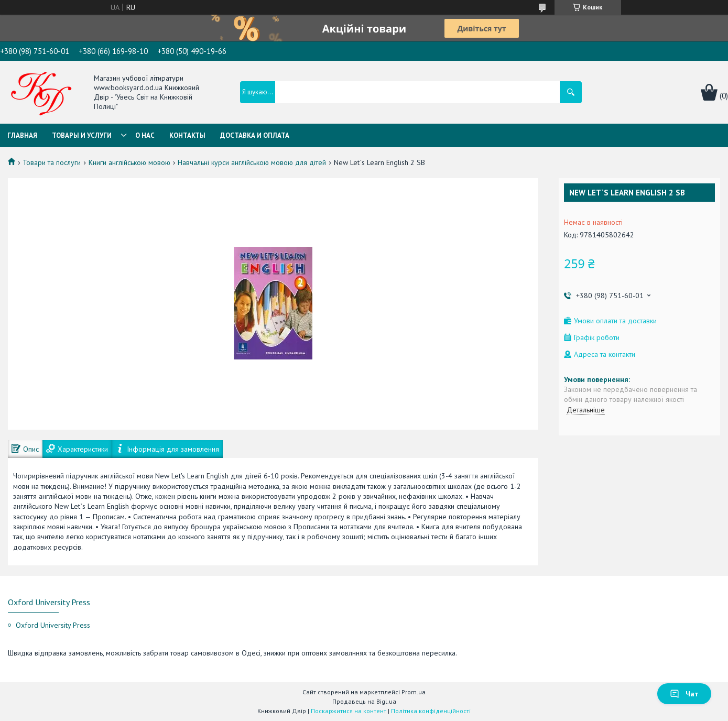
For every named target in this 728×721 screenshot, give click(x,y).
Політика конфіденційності (431, 711)
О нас (145, 135)
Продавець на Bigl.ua (364, 701)
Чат (684, 694)
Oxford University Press (53, 625)
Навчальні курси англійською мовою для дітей (252, 162)
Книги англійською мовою (129, 162)
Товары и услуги (82, 135)
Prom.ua (414, 692)
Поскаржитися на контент (349, 711)
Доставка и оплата (255, 135)
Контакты (187, 135)
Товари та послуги (52, 162)
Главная (22, 135)
